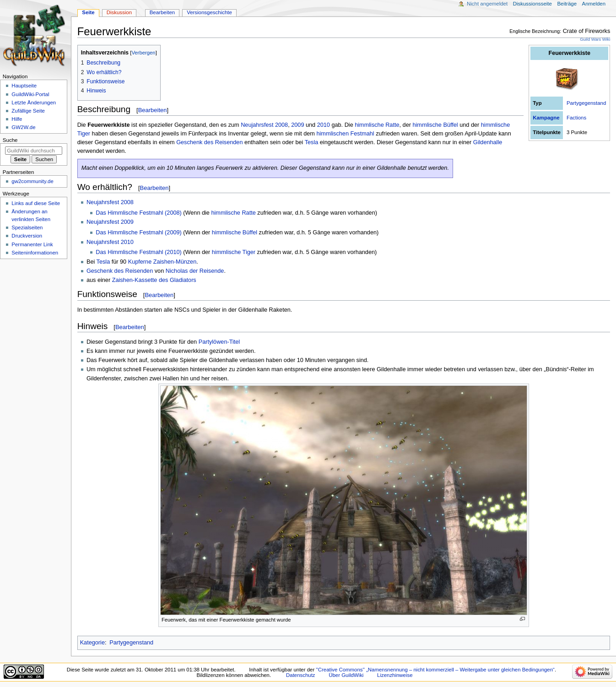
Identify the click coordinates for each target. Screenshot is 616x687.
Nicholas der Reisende (195, 271)
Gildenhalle (488, 142)
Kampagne (546, 118)
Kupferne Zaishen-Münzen (162, 262)
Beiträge (567, 4)
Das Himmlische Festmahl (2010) (139, 252)
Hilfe (17, 119)
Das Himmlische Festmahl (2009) (139, 233)
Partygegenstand (586, 103)
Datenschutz (301, 675)
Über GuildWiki (346, 675)
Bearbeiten (153, 110)
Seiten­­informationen (35, 253)
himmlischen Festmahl (345, 134)
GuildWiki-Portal (30, 94)
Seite (88, 12)
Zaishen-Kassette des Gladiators (154, 280)
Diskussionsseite (532, 4)
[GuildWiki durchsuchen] (34, 151)
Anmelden (594, 4)
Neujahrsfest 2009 (110, 222)
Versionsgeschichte (209, 12)
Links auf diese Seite (36, 203)
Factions (576, 118)
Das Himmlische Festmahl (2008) (139, 213)
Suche (10, 140)
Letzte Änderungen (34, 103)
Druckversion (27, 236)
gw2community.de (32, 181)
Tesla (312, 142)
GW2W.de (23, 127)
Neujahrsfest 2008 (264, 125)
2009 (297, 125)
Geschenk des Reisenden (209, 142)
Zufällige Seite (28, 111)
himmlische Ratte (377, 125)
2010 (324, 125)
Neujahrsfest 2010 (110, 242)
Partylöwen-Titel (219, 342)
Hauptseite (24, 86)
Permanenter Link (32, 244)
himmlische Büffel (435, 125)
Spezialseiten (27, 227)
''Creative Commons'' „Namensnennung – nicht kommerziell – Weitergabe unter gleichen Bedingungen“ (435, 670)
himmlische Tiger (234, 252)
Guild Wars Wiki (595, 39)
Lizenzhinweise (395, 675)
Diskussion (119, 12)
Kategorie (92, 643)
